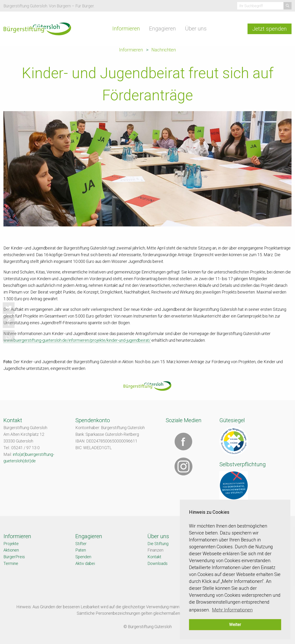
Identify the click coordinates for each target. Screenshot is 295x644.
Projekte (11, 544)
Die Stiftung (158, 544)
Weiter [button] (235, 625)
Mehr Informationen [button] (232, 610)
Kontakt (154, 557)
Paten (81, 550)
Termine (11, 563)
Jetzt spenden (270, 29)
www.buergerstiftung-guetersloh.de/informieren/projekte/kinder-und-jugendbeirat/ (77, 340)
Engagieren (162, 29)
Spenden (83, 557)
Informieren (126, 29)
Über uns (196, 29)
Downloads (158, 563)
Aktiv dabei (85, 563)
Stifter (81, 544)
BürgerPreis (14, 557)
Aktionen (11, 550)
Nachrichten (164, 50)
